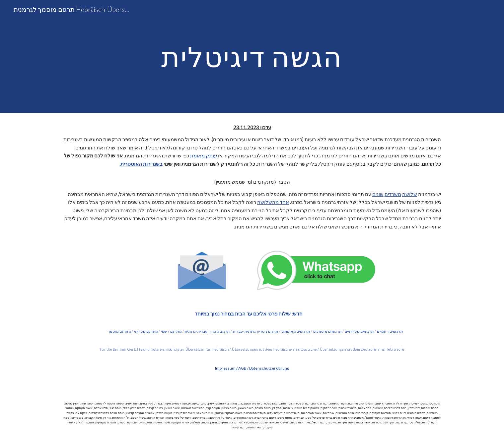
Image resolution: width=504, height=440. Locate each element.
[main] (252, 56)
